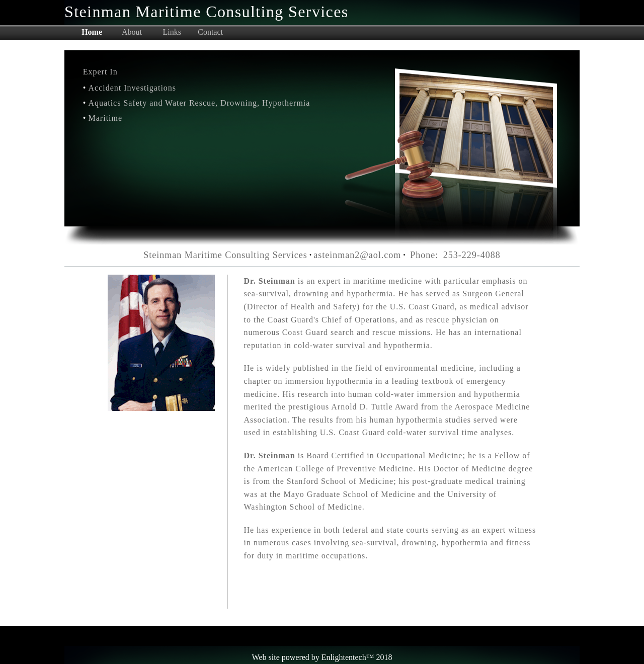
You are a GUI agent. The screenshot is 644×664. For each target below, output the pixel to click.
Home (92, 32)
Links (172, 32)
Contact (210, 32)
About (132, 32)
